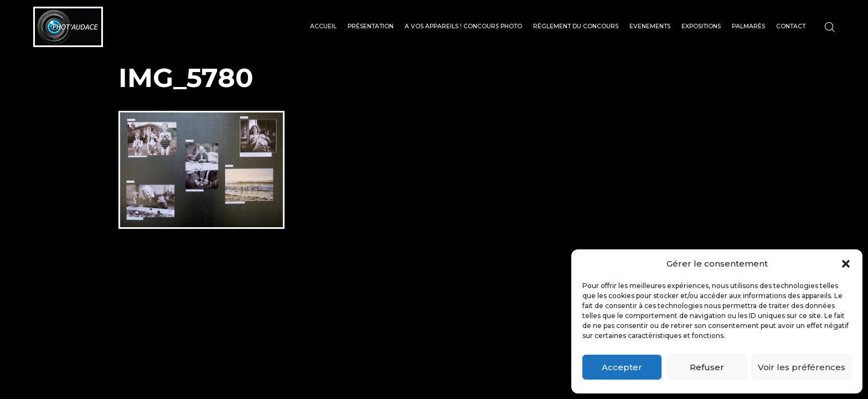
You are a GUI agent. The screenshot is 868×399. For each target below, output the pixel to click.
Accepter (622, 367)
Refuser (707, 367)
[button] (846, 264)
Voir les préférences (802, 367)
